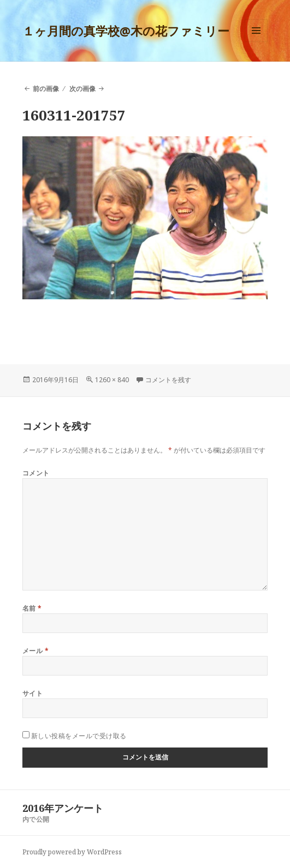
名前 (32, 608)
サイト (32, 693)
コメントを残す (168, 380)
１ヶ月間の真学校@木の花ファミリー (126, 31)
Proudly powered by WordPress (72, 852)
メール (35, 651)
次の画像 (82, 89)
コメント (36, 473)
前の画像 (46, 89)
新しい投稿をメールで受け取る (79, 736)
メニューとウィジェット (256, 42)
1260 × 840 (112, 380)
